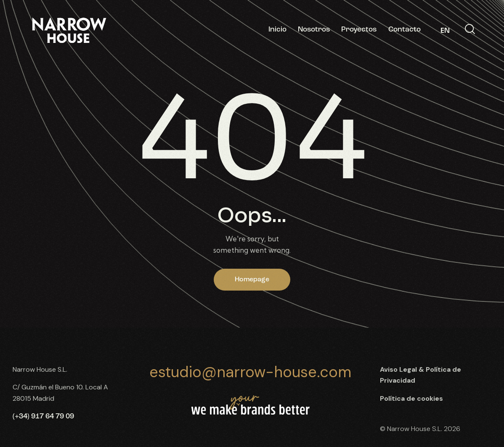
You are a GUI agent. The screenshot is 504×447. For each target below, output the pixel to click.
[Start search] (470, 29)
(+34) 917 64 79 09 (43, 417)
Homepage (252, 280)
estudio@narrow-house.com (250, 372)
